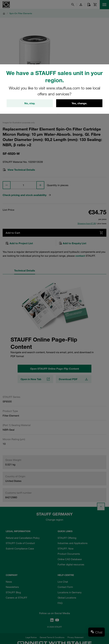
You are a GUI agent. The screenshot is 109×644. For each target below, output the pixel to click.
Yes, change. (79, 103)
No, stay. (30, 103)
